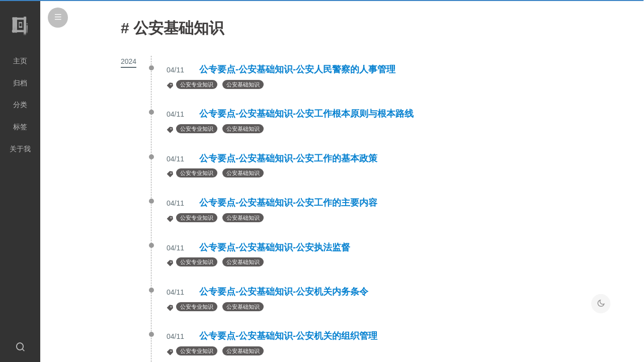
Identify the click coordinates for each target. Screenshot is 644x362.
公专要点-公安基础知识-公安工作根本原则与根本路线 (306, 114)
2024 (129, 61)
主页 (20, 61)
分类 (20, 105)
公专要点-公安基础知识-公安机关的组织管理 (288, 336)
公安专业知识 (197, 84)
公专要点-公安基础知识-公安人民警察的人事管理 (297, 69)
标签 (20, 127)
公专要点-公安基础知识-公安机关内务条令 (284, 292)
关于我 (20, 149)
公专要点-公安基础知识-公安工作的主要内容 (288, 203)
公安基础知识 (243, 84)
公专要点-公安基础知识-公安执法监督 (275, 247)
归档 (20, 83)
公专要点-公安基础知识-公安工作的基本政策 (288, 158)
